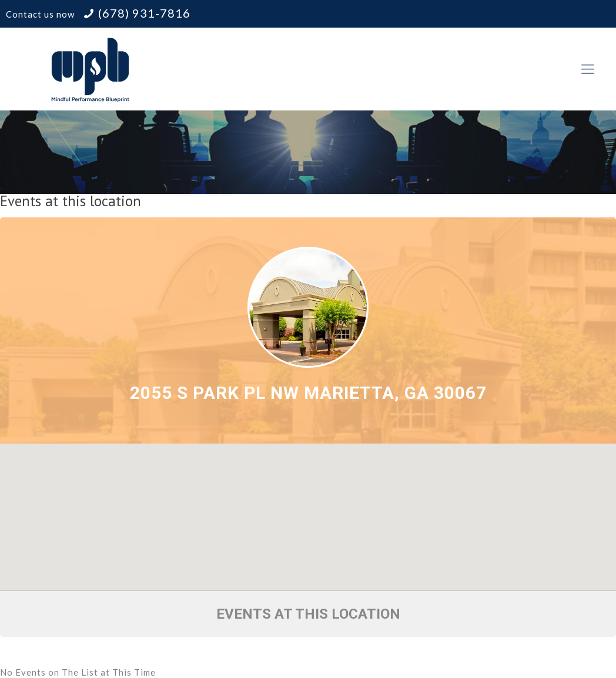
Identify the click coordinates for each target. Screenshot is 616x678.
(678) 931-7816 (144, 13)
